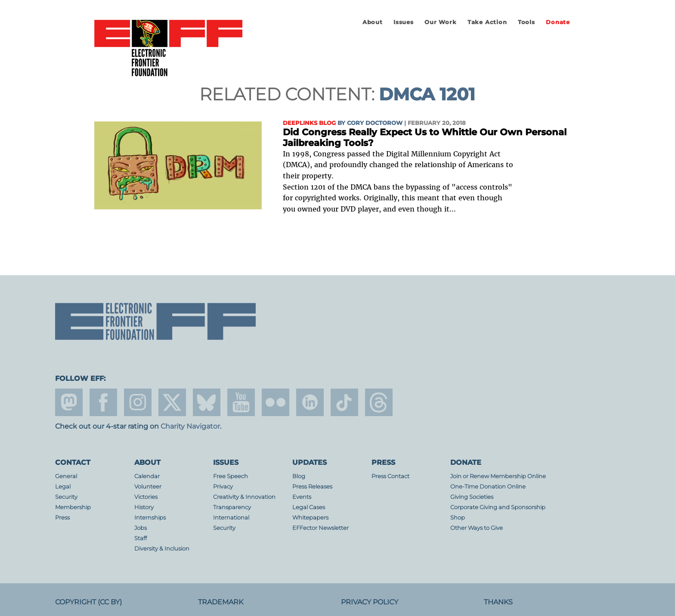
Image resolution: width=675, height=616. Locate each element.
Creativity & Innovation (244, 497)
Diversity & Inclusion (162, 549)
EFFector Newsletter (320, 528)
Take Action (487, 22)
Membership (73, 507)
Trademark (221, 602)
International (231, 518)
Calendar (147, 476)
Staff (141, 538)
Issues (404, 22)
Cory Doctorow (375, 123)
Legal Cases (309, 507)
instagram (138, 402)
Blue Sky (207, 402)
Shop (458, 518)
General (66, 476)
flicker (276, 402)
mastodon (69, 402)
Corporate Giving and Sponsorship (498, 507)
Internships (150, 518)
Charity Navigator (190, 426)
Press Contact (390, 476)
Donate (558, 22)
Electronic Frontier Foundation (168, 49)
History (144, 507)
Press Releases (312, 487)
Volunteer (148, 487)
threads (379, 402)
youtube (241, 402)
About (373, 22)
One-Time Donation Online (488, 487)
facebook (103, 402)
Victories (146, 497)
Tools (526, 22)
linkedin (310, 402)
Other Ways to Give (477, 528)
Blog (299, 476)
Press (62, 518)
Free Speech (231, 476)
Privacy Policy (370, 602)
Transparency (232, 507)
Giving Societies (472, 497)
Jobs (141, 528)
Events (302, 497)
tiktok (344, 402)
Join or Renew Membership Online (498, 476)
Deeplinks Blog (309, 123)
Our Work (440, 22)
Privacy (223, 487)
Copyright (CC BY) (88, 602)
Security (66, 497)
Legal (63, 487)
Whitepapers (310, 518)
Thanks (498, 602)
